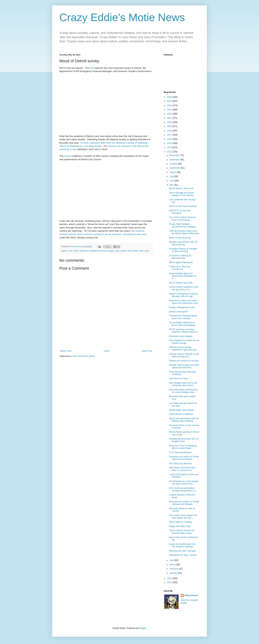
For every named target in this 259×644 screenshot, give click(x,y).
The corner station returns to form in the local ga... (183, 219)
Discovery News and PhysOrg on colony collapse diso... (183, 391)
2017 (170, 135)
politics (123, 251)
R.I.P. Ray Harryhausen (180, 452)
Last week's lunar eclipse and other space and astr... (183, 517)
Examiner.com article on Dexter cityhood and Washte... (184, 458)
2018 (170, 131)
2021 (170, 118)
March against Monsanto (181, 262)
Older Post (147, 351)
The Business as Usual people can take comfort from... (184, 483)
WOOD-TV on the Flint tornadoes (180, 212)
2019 (170, 126)
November (175, 160)
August (173, 172)
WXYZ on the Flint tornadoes (183, 206)
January (174, 573)
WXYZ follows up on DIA (181, 283)
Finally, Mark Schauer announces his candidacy (183, 225)
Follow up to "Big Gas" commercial (180, 268)
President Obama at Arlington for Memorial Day (183, 250)
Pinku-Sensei (191, 595)
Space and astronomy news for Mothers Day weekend (184, 420)
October (174, 164)
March (173, 565)
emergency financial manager (101, 251)
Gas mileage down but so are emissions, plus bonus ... (183, 384)
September (175, 168)
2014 (170, 147)
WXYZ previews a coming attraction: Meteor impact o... (184, 331)
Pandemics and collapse (181, 336)
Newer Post (66, 351)
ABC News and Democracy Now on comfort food (182, 469)
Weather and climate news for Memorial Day (183, 243)
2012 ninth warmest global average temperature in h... (183, 489)
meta (117, 251)
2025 (170, 101)
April (172, 560)
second (68, 156)
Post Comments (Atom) (84, 356)
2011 (170, 582)
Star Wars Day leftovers (180, 463)
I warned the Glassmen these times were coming (183, 317)
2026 (170, 97)
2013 (170, 152)
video (141, 251)
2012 (170, 578)
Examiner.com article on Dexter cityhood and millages (184, 503)
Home (107, 351)
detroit (76, 251)
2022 (170, 114)
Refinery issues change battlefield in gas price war (183, 348)
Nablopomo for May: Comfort (183, 555)
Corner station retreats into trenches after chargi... (182, 532)
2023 (170, 110)
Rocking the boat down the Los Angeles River (184, 440)
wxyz (147, 251)
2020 (170, 122)
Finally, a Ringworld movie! (182, 307)
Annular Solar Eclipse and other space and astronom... (184, 366)
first (92, 68)
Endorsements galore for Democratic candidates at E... (183, 276)
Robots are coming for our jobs (184, 361)
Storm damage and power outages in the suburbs (181, 194)
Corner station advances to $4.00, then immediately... (183, 324)
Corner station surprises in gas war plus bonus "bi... (184, 288)
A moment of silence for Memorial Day (180, 257)
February (174, 569)
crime (70, 251)
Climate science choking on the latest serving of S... (184, 355)
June (172, 181)
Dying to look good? (179, 312)
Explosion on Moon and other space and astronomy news (184, 302)
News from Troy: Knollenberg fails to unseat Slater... (183, 447)
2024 (170, 105)
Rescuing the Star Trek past (182, 551)
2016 (170, 139)
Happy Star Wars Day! (180, 526)
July (172, 176)
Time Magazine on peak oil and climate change (184, 342)
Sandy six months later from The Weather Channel (182, 545)
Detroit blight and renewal (181, 410)
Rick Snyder (133, 251)
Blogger (142, 628)
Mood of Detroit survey (180, 238)
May (172, 185)
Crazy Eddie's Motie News (122, 17)
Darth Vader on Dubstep (181, 522)
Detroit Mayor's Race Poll (181, 188)
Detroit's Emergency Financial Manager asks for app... (183, 295)
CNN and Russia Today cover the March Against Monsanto (184, 232)
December (175, 155)
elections (84, 251)
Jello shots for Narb (178, 379)
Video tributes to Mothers (181, 414)
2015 (170, 143)
